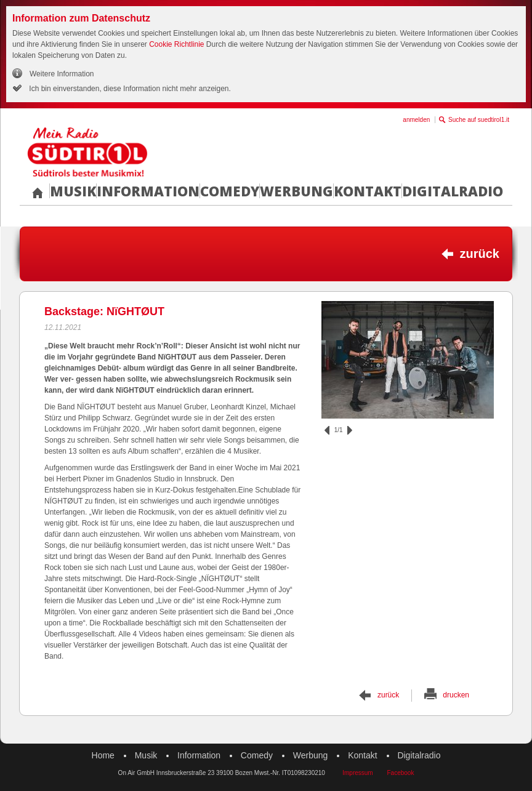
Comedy (230, 191)
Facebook (400, 773)
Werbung (296, 191)
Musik (73, 191)
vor (350, 430)
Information (148, 191)
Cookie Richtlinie (176, 44)
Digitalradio (453, 191)
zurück (480, 254)
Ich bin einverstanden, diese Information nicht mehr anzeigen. (129, 89)
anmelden (416, 120)
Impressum (357, 773)
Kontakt (368, 191)
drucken (456, 695)
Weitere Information (62, 74)
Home (103, 755)
